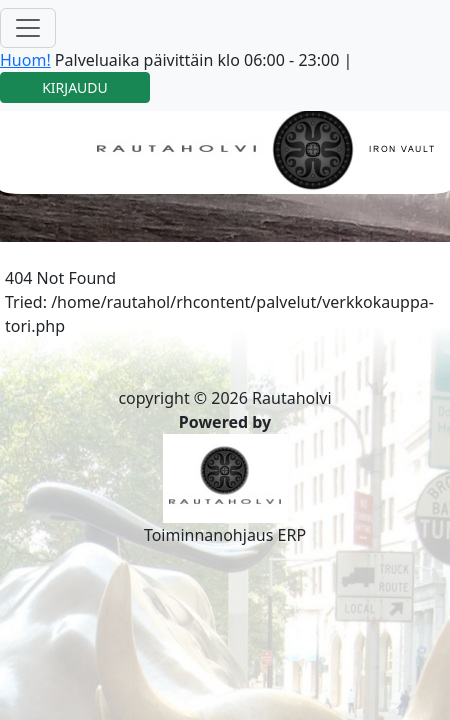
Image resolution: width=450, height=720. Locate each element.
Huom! (25, 60)
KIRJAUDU (75, 87)
